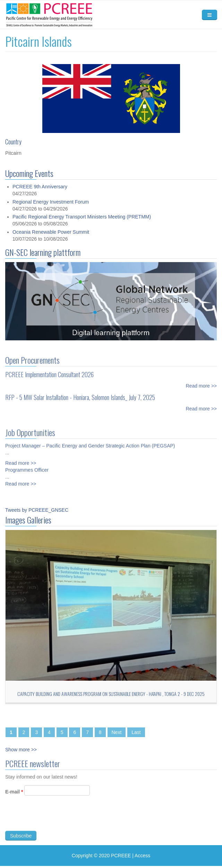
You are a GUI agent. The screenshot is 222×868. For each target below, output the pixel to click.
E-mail (14, 796)
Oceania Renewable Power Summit (51, 232)
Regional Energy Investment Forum (51, 202)
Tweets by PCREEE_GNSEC (37, 510)
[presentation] (58, 822)
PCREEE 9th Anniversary (40, 187)
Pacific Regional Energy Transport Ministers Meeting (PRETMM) (82, 217)
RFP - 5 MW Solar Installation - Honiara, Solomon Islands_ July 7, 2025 (80, 393)
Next (117, 732)
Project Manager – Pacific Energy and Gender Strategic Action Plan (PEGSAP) (90, 442)
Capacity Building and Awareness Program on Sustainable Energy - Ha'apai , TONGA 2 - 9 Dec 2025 (111, 694)
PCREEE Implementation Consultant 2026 (49, 370)
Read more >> (202, 382)
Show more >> (21, 750)
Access (142, 856)
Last (136, 732)
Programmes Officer (27, 466)
